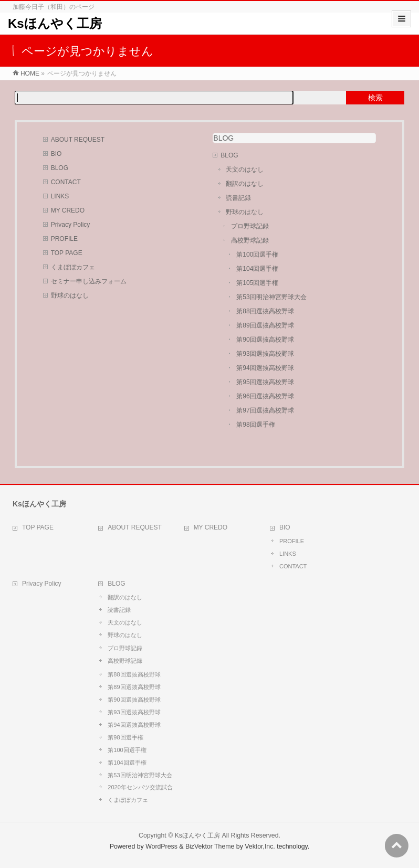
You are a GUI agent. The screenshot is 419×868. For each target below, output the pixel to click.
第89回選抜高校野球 (265, 325)
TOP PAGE (67, 253)
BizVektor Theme (210, 846)
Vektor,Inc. (260, 846)
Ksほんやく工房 (55, 23)
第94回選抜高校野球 (265, 368)
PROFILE (64, 239)
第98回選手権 (255, 425)
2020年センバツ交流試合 (140, 787)
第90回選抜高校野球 (265, 340)
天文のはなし (245, 170)
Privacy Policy (71, 225)
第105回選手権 (257, 283)
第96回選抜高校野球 (265, 396)
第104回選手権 (257, 269)
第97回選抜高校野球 (265, 410)
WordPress (161, 846)
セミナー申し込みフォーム (89, 281)
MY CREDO (68, 210)
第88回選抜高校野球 (265, 311)
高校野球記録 (250, 240)
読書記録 (238, 198)
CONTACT (66, 182)
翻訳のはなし (245, 184)
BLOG (60, 168)
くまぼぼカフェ (73, 267)
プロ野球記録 (250, 226)
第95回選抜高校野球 (265, 382)
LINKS (60, 196)
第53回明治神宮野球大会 (271, 297)
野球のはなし (70, 295)
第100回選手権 (257, 255)
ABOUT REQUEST (78, 140)
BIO (56, 154)
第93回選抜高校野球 (265, 354)
